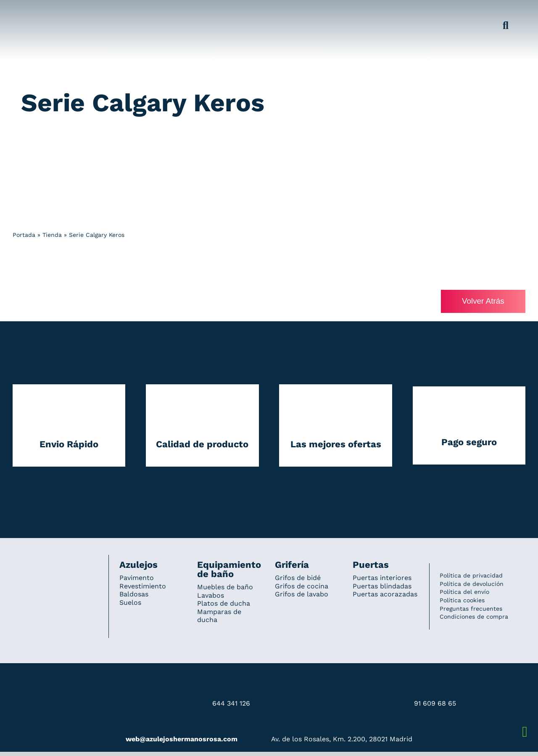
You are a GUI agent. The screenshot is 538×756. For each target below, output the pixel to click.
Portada (24, 235)
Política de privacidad (471, 576)
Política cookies (462, 600)
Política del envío (464, 592)
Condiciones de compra (474, 617)
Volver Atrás (483, 301)
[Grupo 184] (29, 11)
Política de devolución (472, 584)
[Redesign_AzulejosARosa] (55, 567)
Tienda (52, 235)
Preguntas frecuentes (471, 609)
